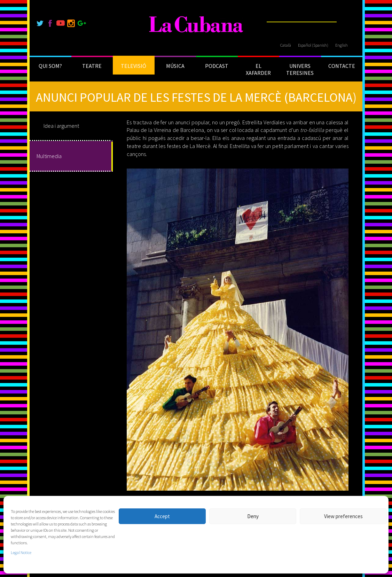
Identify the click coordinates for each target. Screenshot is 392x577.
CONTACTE (342, 66)
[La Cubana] (196, 25)
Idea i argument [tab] (61, 126)
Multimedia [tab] (49, 156)
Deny (253, 516)
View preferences (343, 516)
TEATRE (92, 66)
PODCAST (217, 66)
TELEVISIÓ (134, 66)
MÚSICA (175, 66)
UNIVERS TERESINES (300, 69)
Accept (162, 516)
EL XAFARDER (258, 69)
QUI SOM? (50, 66)
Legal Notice (21, 552)
